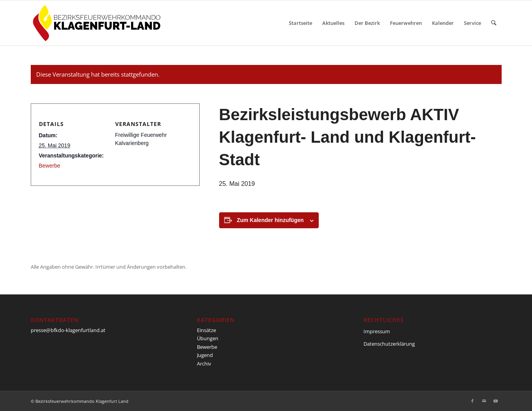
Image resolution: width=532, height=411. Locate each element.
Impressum (377, 331)
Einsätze (206, 330)
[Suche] (494, 23)
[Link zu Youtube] (496, 401)
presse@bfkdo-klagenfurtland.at (68, 330)
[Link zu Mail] (484, 401)
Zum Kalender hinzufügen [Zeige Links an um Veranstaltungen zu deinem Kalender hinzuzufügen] (270, 220)
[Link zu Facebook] (472, 401)
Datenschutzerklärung (389, 344)
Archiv (204, 364)
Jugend (205, 355)
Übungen (208, 338)
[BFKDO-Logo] (98, 23)
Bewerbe (50, 166)
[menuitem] (300, 23)
